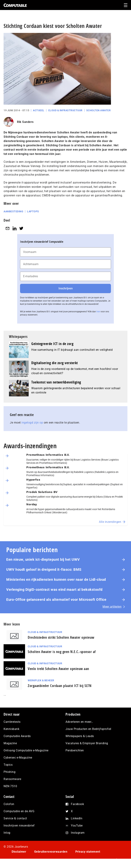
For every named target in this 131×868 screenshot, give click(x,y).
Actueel (39, 110)
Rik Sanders (25, 122)
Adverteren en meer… (79, 722)
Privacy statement (88, 852)
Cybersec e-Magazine (18, 758)
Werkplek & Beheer (41, 680)
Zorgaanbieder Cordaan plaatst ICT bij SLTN (60, 686)
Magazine (10, 743)
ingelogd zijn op (32, 423)
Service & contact (15, 818)
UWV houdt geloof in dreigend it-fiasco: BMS (44, 569)
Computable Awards (17, 736)
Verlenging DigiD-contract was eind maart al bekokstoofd (54, 590)
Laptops (33, 211)
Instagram (78, 833)
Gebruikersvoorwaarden (51, 852)
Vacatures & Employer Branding (87, 743)
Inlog (7, 833)
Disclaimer (19, 852)
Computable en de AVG (19, 811)
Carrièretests (12, 722)
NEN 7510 (10, 786)
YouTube (77, 826)
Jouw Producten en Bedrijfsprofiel (88, 729)
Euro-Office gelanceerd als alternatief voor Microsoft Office (56, 600)
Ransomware (12, 779)
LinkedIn (77, 818)
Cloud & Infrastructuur (65, 110)
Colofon (9, 804)
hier (98, 312)
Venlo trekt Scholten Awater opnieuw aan (58, 669)
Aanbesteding (13, 211)
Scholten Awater (99, 110)
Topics (8, 765)
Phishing (9, 772)
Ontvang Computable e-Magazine (26, 750)
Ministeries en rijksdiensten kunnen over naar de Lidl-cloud (56, 580)
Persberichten (75, 750)
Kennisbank (11, 729)
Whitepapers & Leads (80, 736)
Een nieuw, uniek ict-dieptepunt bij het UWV (43, 559)
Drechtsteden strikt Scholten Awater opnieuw (61, 637)
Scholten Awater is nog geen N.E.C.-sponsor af (62, 652)
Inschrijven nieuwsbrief (19, 826)
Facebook (77, 804)
